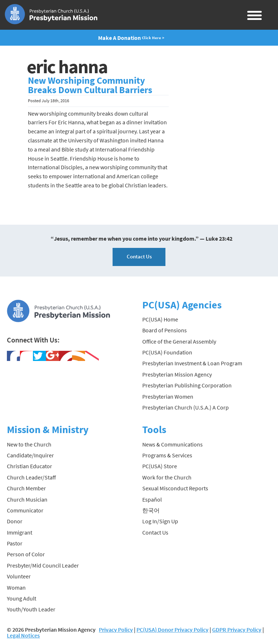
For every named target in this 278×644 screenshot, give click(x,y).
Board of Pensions (165, 330)
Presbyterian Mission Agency (177, 374)
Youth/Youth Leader (31, 609)
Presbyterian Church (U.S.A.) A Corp (186, 407)
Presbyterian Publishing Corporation (187, 385)
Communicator (25, 510)
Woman (16, 587)
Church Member (26, 488)
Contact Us (139, 256)
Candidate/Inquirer (30, 455)
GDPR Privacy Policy (237, 630)
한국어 (151, 510)
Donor (15, 521)
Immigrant (20, 532)
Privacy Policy (116, 630)
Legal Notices (23, 635)
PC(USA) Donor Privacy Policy (172, 630)
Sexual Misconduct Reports (175, 488)
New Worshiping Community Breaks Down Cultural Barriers (90, 85)
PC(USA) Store (160, 466)
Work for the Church (167, 477)
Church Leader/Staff (31, 477)
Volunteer (19, 576)
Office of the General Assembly (179, 341)
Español (152, 499)
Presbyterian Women (168, 396)
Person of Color (26, 554)
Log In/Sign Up (160, 521)
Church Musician (27, 499)
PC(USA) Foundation (167, 352)
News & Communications (172, 444)
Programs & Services (167, 455)
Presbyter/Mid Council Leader (43, 565)
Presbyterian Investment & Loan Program (192, 363)
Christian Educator (30, 466)
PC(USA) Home (160, 319)
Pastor (15, 543)
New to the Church (29, 444)
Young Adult (22, 598)
